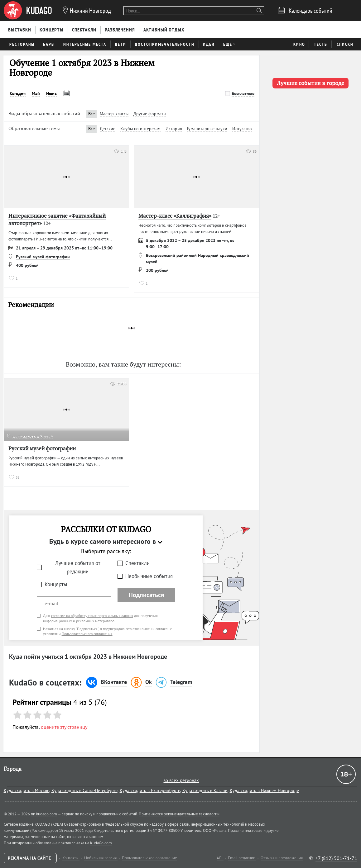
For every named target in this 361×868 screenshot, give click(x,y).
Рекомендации (31, 305)
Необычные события (149, 576)
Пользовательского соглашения (87, 634)
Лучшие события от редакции (78, 567)
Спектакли (137, 563)
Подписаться (146, 595)
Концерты (56, 584)
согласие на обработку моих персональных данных (92, 616)
